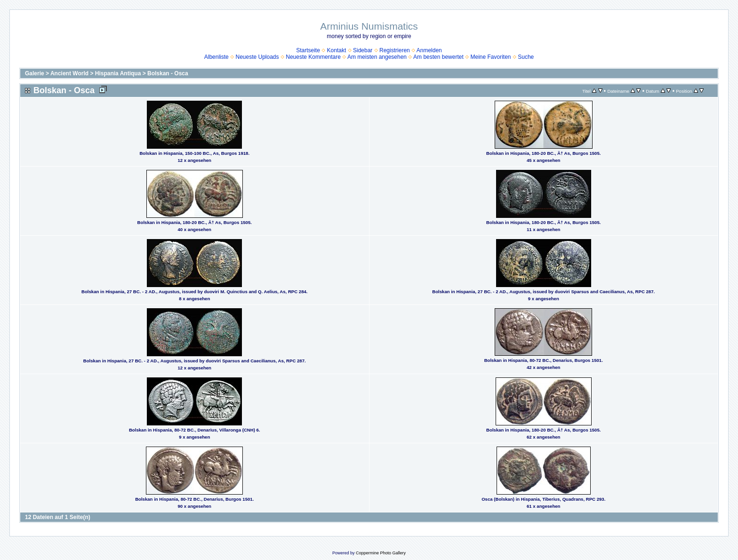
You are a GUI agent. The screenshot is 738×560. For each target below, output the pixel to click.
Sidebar (363, 50)
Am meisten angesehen (377, 57)
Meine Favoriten (490, 57)
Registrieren (395, 50)
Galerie (35, 73)
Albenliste (217, 57)
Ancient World (69, 73)
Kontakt (337, 50)
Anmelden (429, 50)
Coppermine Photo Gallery (381, 553)
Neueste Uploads (257, 57)
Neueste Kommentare (313, 57)
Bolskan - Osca (168, 73)
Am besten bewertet (438, 57)
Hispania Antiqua (118, 73)
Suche (526, 57)
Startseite (308, 50)
